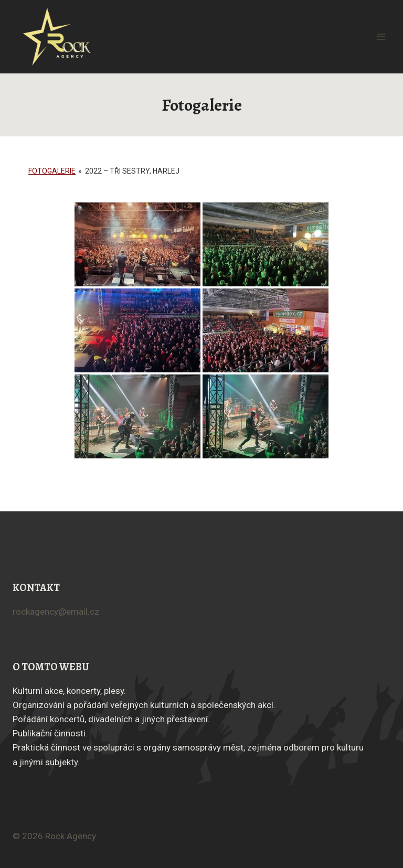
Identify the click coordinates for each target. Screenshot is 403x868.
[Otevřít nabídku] (381, 36)
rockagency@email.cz (56, 612)
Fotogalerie (52, 171)
